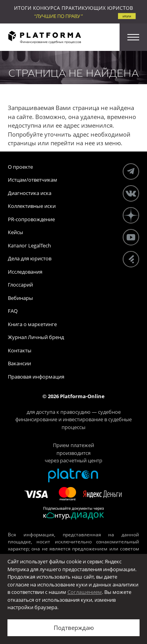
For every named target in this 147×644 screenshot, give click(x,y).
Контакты (20, 350)
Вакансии (19, 363)
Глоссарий (20, 285)
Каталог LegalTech (29, 245)
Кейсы (15, 232)
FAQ (13, 311)
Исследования (25, 272)
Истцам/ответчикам (33, 180)
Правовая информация (36, 377)
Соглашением (85, 592)
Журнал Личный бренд (36, 337)
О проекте (20, 167)
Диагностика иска (30, 193)
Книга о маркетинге (32, 324)
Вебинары (20, 298)
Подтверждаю (74, 628)
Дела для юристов (30, 258)
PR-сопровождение (31, 219)
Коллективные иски (32, 206)
